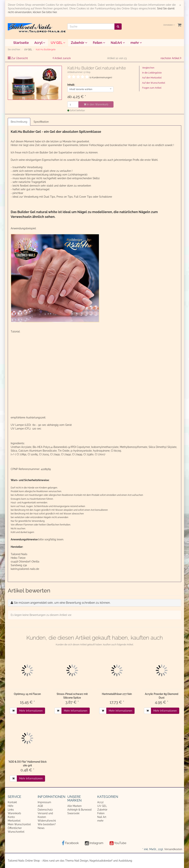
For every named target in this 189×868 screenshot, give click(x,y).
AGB (40, 806)
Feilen (99, 43)
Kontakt (12, 802)
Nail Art (118, 43)
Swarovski (73, 813)
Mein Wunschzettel (19, 824)
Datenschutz (45, 810)
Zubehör (79, 43)
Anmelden (169, 25)
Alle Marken (74, 806)
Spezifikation (41, 122)
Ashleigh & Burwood (79, 810)
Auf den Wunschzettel (154, 83)
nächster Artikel (170, 58)
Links (11, 810)
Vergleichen (148, 68)
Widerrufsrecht (47, 821)
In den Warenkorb (96, 104)
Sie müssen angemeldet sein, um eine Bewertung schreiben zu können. (62, 603)
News (41, 828)
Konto (11, 817)
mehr (136, 43)
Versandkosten (173, 849)
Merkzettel (14, 821)
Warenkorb (14, 813)
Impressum (44, 802)
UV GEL (58, 43)
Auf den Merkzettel (152, 78)
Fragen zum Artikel (152, 88)
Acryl (40, 43)
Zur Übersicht (20, 58)
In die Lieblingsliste (152, 73)
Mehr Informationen (31, 711)
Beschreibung (19, 122)
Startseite (21, 43)
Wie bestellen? (47, 824)
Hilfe (11, 806)
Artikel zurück (63, 58)
